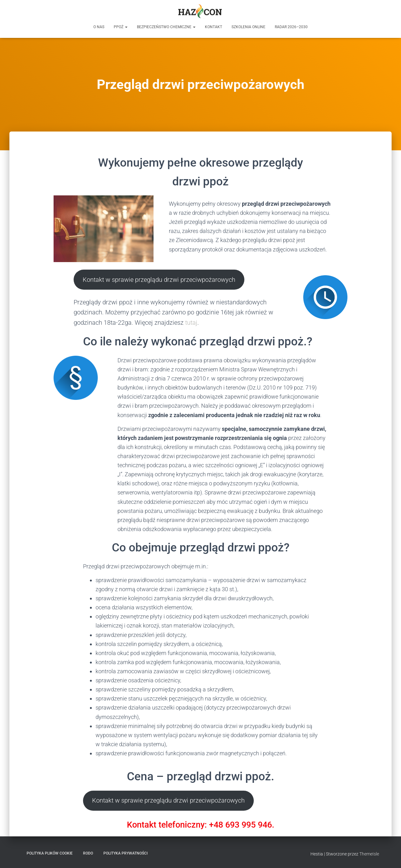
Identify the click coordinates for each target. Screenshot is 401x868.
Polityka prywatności (125, 853)
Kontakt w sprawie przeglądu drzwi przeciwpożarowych (159, 280)
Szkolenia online (248, 27)
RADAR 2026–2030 (291, 27)
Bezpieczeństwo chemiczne (166, 27)
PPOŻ (121, 27)
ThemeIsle (369, 854)
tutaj (191, 323)
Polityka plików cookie (50, 853)
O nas (99, 27)
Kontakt (214, 27)
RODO (88, 853)
